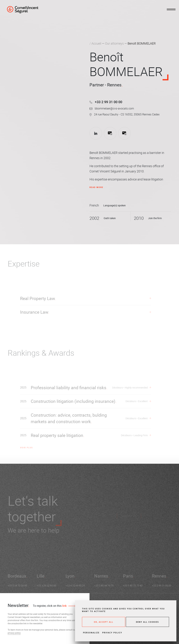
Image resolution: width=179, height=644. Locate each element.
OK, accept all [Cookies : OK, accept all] (104, 622)
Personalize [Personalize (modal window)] (91, 633)
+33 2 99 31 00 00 (106, 102)
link (64, 606)
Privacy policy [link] (112, 633)
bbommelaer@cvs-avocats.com (112, 108)
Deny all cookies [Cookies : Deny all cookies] (147, 622)
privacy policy (14, 633)
